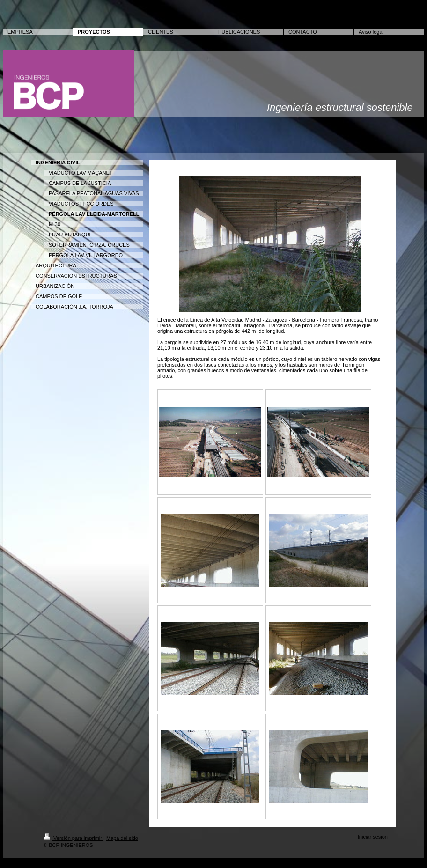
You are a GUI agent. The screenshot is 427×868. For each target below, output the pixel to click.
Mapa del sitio (122, 838)
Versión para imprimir (74, 838)
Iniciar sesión (373, 837)
